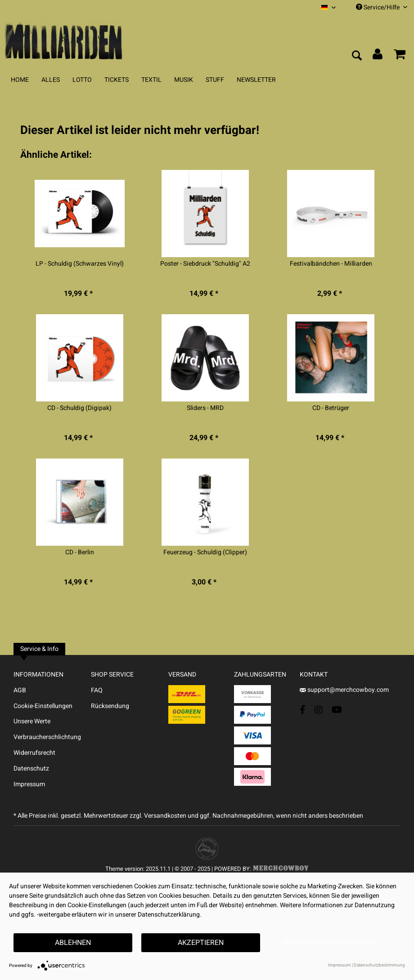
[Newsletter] (256, 80)
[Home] (20, 80)
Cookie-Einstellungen (43, 706)
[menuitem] (328, 7)
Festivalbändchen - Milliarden (331, 264)
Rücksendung (110, 706)
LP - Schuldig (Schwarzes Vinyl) (80, 264)
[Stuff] (215, 80)
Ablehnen (73, 943)
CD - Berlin (80, 552)
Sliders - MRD (205, 408)
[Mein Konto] (378, 56)
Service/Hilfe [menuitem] (382, 7)
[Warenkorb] (400, 56)
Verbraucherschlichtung (47, 737)
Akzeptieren (201, 943)
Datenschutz (31, 768)
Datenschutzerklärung (329, 943)
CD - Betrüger (331, 408)
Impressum (29, 784)
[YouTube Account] (337, 710)
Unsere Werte (32, 721)
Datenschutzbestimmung (379, 965)
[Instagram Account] (319, 710)
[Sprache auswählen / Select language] (328, 7)
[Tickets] (117, 80)
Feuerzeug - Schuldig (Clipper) (205, 552)
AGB (20, 690)
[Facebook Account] (303, 710)
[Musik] (184, 80)
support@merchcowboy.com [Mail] (344, 690)
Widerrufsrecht (34, 753)
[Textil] (151, 80)
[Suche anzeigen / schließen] (356, 56)
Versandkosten (165, 816)
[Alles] (51, 80)
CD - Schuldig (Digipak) (79, 408)
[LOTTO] (82, 80)
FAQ (97, 690)
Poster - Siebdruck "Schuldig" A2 (205, 264)
